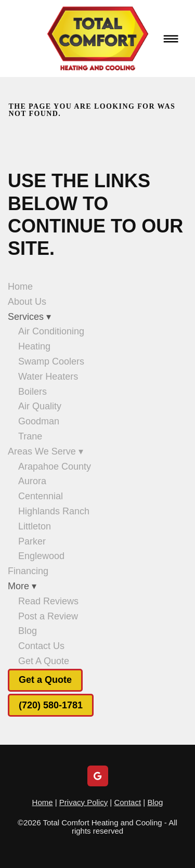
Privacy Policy (83, 802)
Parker (32, 541)
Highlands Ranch (54, 511)
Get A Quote (44, 661)
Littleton (35, 526)
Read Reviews (48, 601)
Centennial (41, 496)
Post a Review (48, 616)
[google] (98, 776)
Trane (30, 436)
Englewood (41, 556)
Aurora (32, 481)
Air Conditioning (51, 331)
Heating (34, 346)
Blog (28, 631)
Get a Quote (45, 680)
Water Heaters (48, 377)
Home (20, 287)
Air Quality (40, 406)
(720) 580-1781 (51, 705)
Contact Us (41, 646)
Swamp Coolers (51, 361)
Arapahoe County (55, 467)
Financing (28, 571)
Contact (127, 802)
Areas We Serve (45, 451)
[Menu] (171, 38)
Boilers (32, 392)
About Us (27, 302)
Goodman (39, 421)
